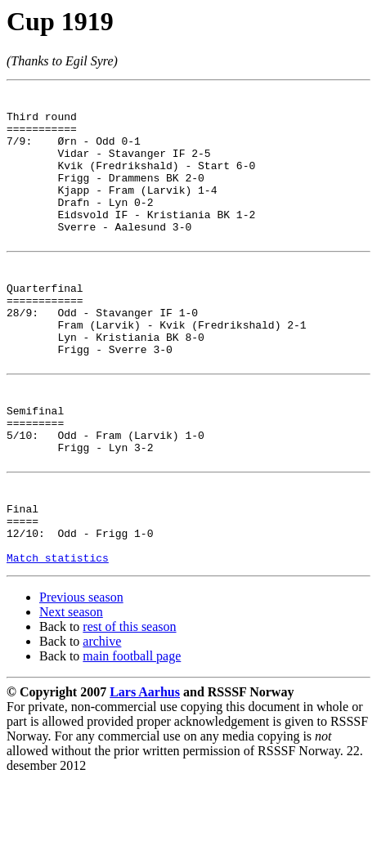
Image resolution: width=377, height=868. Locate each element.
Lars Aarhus (145, 780)
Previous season (81, 685)
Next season (71, 700)
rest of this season (129, 715)
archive (102, 729)
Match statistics (58, 646)
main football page (132, 744)
